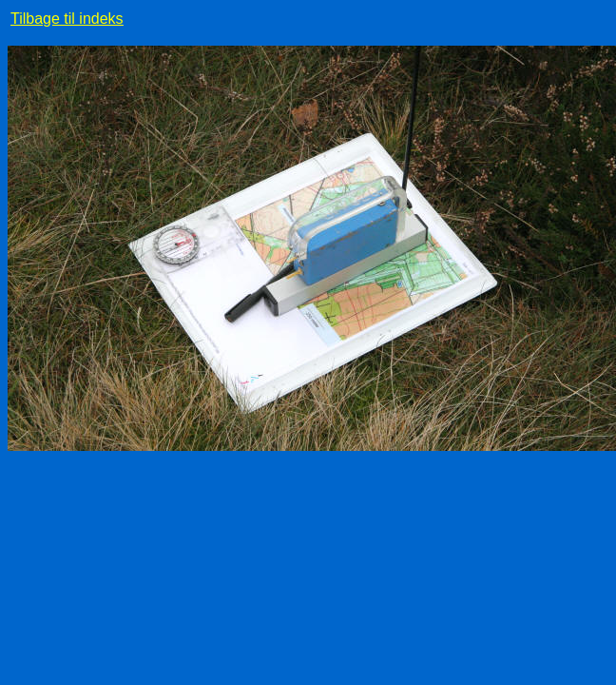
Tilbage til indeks (67, 19)
